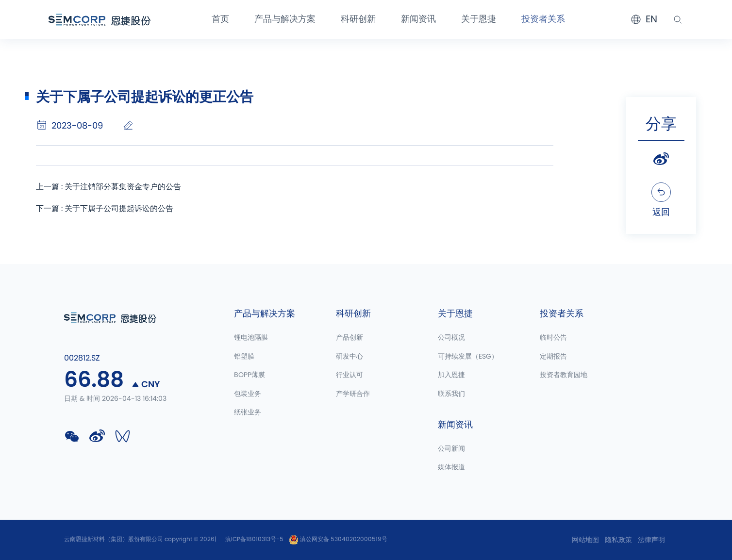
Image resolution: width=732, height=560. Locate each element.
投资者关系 (543, 19)
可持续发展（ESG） (468, 357)
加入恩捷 (451, 375)
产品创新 (349, 338)
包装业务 (248, 394)
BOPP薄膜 (250, 375)
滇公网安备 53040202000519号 (338, 539)
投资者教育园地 (564, 375)
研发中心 (349, 357)
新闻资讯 (418, 19)
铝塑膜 (244, 357)
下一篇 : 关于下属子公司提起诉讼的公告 (105, 209)
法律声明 (651, 540)
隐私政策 (618, 540)
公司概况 (451, 338)
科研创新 (358, 19)
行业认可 (349, 375)
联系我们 (451, 394)
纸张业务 (248, 412)
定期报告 (553, 357)
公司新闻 (451, 449)
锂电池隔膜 (251, 338)
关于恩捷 (479, 19)
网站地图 (585, 540)
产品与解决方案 (285, 19)
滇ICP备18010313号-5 (254, 539)
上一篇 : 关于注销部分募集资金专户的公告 (108, 187)
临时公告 (553, 338)
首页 (220, 19)
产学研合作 (353, 394)
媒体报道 (451, 467)
